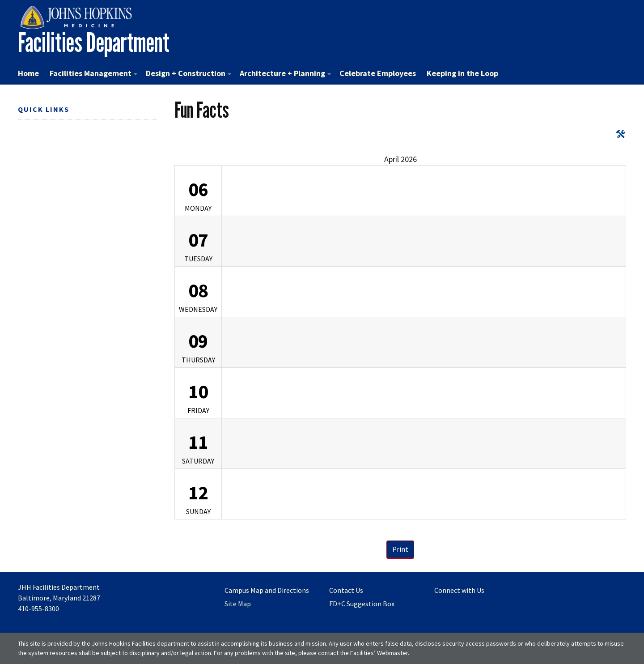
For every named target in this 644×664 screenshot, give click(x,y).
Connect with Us (459, 590)
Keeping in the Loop (462, 73)
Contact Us (346, 590)
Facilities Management (93, 73)
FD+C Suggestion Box (362, 604)
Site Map (238, 604)
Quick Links (44, 109)
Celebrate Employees (378, 73)
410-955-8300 (38, 609)
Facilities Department (94, 42)
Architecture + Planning (285, 73)
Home (28, 73)
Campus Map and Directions (267, 590)
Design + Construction (189, 73)
